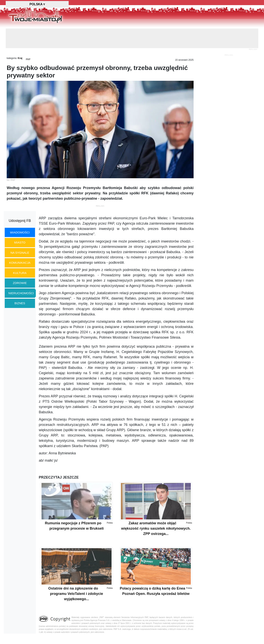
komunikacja (20, 263)
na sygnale (20, 253)
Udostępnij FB (20, 221)
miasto (20, 242)
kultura (20, 273)
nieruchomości (21, 293)
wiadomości (20, 232)
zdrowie (20, 283)
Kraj (20, 58)
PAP (28, 59)
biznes (20, 303)
